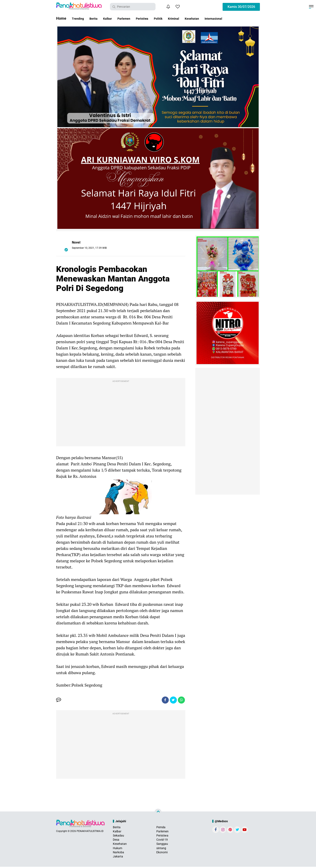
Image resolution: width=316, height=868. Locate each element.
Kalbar (114, 18)
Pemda (161, 828)
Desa (116, 841)
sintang (161, 849)
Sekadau (118, 837)
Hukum (118, 849)
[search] (133, 7)
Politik (174, 18)
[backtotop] (158, 813)
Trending (79, 18)
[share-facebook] (162, 701)
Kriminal (192, 18)
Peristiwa (155, 18)
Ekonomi (162, 854)
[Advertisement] (121, 413)
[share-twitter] (171, 701)
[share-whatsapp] (181, 701)
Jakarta (118, 858)
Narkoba (118, 854)
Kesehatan (214, 18)
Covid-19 (162, 841)
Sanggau (162, 845)
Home (61, 18)
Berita (97, 18)
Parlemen (133, 18)
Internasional (239, 18)
